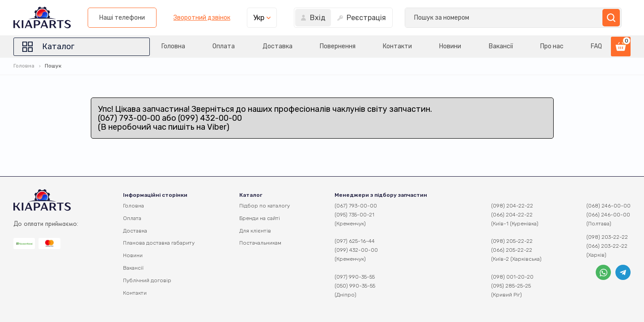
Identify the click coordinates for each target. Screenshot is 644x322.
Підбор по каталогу (265, 206)
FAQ (596, 46)
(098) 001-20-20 (512, 277)
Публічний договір (147, 280)
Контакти (397, 46)
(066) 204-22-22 (512, 215)
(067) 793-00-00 (356, 206)
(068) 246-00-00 (608, 206)
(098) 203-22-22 (607, 237)
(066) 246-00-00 (608, 215)
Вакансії (501, 46)
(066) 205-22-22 (512, 250)
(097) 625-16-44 (355, 241)
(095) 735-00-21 (354, 215)
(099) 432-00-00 (356, 250)
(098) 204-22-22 (512, 206)
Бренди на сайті (260, 218)
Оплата (224, 46)
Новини (450, 46)
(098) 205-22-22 (512, 241)
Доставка (278, 46)
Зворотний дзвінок (435, 18)
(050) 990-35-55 (355, 286)
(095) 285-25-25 (511, 286)
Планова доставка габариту (159, 243)
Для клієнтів (255, 231)
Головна (173, 46)
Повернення (338, 46)
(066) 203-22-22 (607, 246)
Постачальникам (260, 243)
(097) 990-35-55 (355, 277)
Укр (493, 18)
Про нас (552, 46)
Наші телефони (356, 18)
